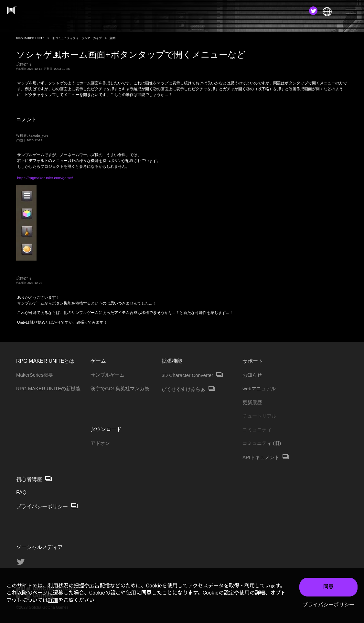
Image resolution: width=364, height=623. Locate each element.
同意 (328, 589)
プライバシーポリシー (328, 606)
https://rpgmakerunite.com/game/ (45, 178)
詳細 (53, 602)
